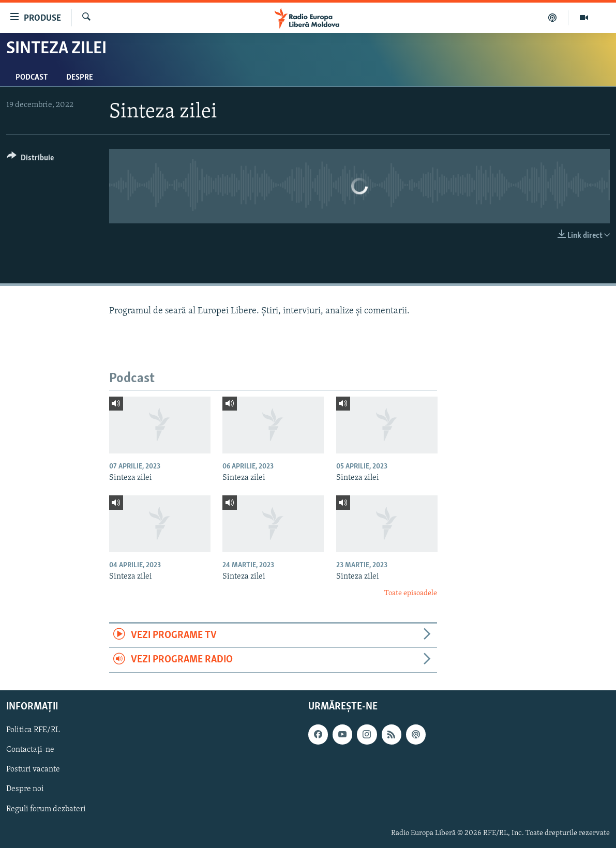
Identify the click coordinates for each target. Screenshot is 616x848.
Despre (80, 78)
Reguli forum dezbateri (46, 809)
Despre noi (25, 789)
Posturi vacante (33, 769)
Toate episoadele (411, 593)
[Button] (30, 160)
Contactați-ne (30, 750)
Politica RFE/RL (33, 730)
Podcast (32, 78)
